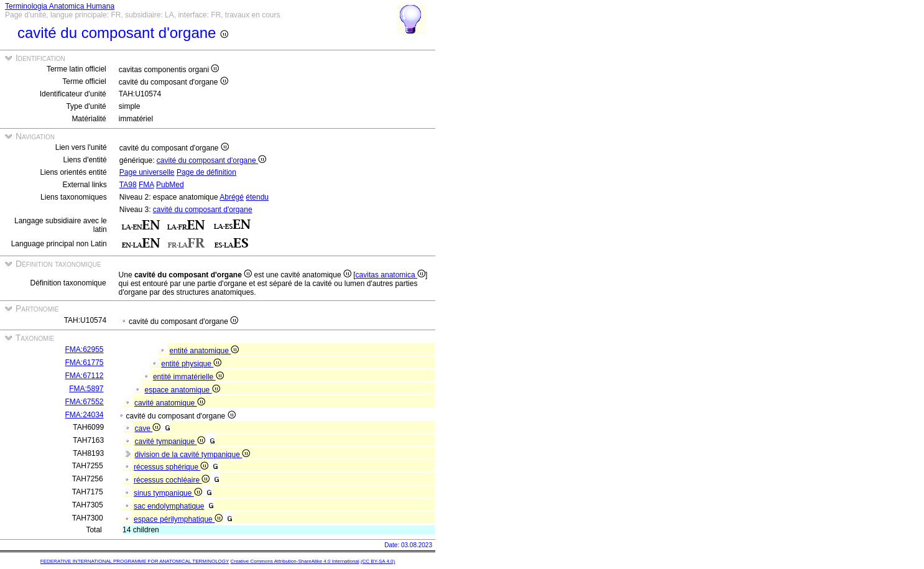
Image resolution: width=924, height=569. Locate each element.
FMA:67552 (84, 402)
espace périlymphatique (178, 519)
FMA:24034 (84, 415)
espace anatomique (182, 390)
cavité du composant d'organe (211, 160)
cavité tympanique (169, 442)
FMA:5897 (86, 389)
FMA (146, 185)
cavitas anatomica (390, 275)
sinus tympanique (168, 493)
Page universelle (147, 172)
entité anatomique (205, 351)
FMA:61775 (84, 363)
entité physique (191, 364)
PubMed (170, 185)
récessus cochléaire (172, 480)
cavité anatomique (170, 403)
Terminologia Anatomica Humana (60, 6)
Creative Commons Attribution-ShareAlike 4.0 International (294, 561)
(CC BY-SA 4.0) (378, 561)
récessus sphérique (171, 467)
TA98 (128, 185)
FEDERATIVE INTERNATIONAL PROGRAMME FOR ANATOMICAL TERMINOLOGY (135, 561)
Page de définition (206, 172)
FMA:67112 (84, 376)
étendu (257, 197)
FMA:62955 (84, 349)
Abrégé (232, 197)
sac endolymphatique (169, 506)
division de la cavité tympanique (192, 455)
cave (147, 428)
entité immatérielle (188, 377)
